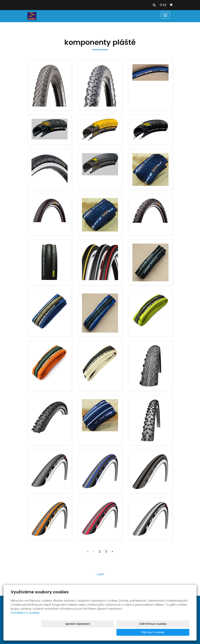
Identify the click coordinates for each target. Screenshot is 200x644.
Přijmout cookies (174, 632)
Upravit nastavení (107, 632)
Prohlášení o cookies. (25, 621)
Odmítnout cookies (141, 632)
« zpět (100, 574)
